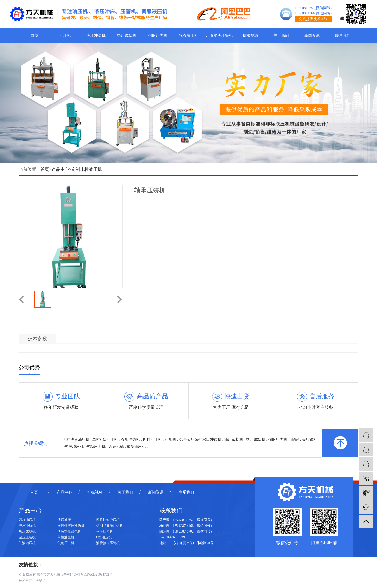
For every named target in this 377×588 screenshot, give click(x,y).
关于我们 (281, 35)
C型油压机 (104, 537)
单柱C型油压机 (106, 439)
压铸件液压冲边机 (71, 526)
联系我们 (343, 35)
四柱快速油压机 (76, 439)
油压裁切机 (234, 439)
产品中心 (60, 169)
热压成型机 (127, 35)
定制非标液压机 (87, 169)
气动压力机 (96, 447)
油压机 (65, 35)
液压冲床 (64, 520)
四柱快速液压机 (108, 520)
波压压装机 (27, 537)
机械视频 (250, 35)
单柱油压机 (66, 537)
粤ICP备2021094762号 (96, 574)
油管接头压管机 (219, 35)
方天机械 (117, 447)
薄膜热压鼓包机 (69, 531)
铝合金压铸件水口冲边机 (201, 439)
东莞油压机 (137, 447)
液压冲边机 (96, 35)
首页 (34, 35)
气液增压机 (188, 35)
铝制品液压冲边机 (110, 526)
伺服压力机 (158, 35)
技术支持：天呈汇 (32, 581)
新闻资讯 (312, 35)
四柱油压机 (153, 439)
